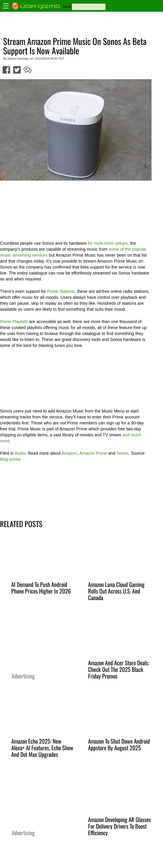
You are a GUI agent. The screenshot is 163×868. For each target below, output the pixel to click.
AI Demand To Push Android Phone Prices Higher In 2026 (41, 588)
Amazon (69, 453)
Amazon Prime (93, 453)
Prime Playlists (14, 322)
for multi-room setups (108, 243)
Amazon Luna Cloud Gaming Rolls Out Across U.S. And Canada (116, 591)
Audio (20, 453)
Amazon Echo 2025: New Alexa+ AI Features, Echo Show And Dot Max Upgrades (42, 748)
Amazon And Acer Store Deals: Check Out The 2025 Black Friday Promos (119, 669)
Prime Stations (61, 291)
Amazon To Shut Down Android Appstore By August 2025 (119, 744)
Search (67, 6)
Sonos (123, 453)
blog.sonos (10, 459)
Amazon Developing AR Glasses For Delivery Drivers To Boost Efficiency (119, 826)
